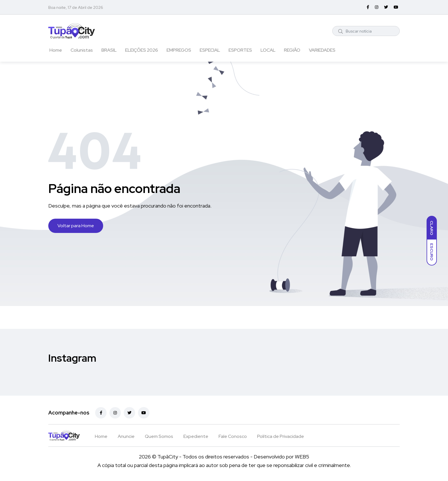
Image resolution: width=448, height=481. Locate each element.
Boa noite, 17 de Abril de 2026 (76, 7)
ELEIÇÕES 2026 (142, 50)
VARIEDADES (322, 50)
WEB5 (302, 457)
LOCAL (268, 50)
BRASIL (109, 50)
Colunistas (82, 50)
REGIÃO (292, 50)
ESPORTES (240, 50)
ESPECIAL (210, 50)
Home (56, 50)
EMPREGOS (179, 50)
